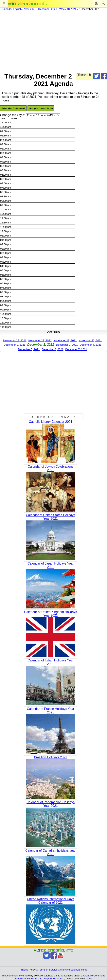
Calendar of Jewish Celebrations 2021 (50, 468)
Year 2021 (30, 9)
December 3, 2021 (67, 345)
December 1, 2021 (14, 345)
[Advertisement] (53, 41)
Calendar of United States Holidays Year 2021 (51, 517)
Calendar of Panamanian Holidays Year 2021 (51, 804)
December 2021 (48, 9)
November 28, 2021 (40, 340)
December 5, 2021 (29, 349)
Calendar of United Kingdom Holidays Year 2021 (51, 614)
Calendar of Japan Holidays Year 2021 (51, 565)
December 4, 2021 (91, 345)
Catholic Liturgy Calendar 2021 (51, 422)
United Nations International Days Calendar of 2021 (50, 901)
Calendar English (12, 9)
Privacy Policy (28, 970)
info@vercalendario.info (74, 970)
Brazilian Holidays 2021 (51, 757)
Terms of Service (48, 970)
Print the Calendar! (13, 108)
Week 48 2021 (68, 9)
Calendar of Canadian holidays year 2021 (50, 852)
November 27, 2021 (15, 340)
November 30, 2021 (90, 340)
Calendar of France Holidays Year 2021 (51, 711)
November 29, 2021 (65, 340)
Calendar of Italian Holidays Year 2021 (50, 662)
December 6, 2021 (53, 349)
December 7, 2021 (76, 349)
